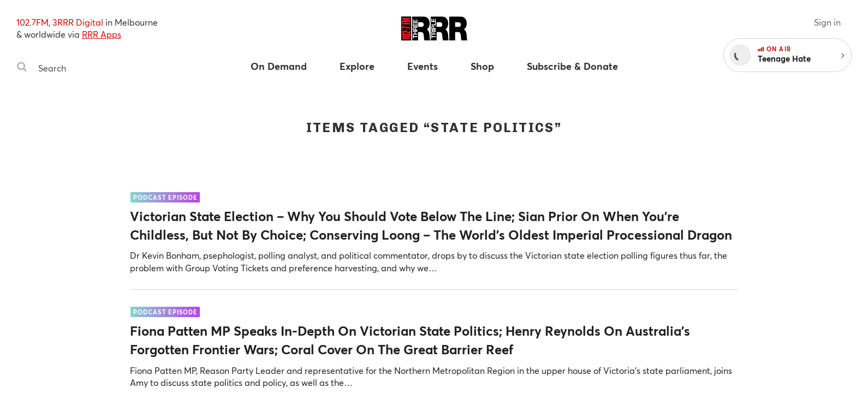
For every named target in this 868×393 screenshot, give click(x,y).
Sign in (827, 22)
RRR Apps (102, 34)
